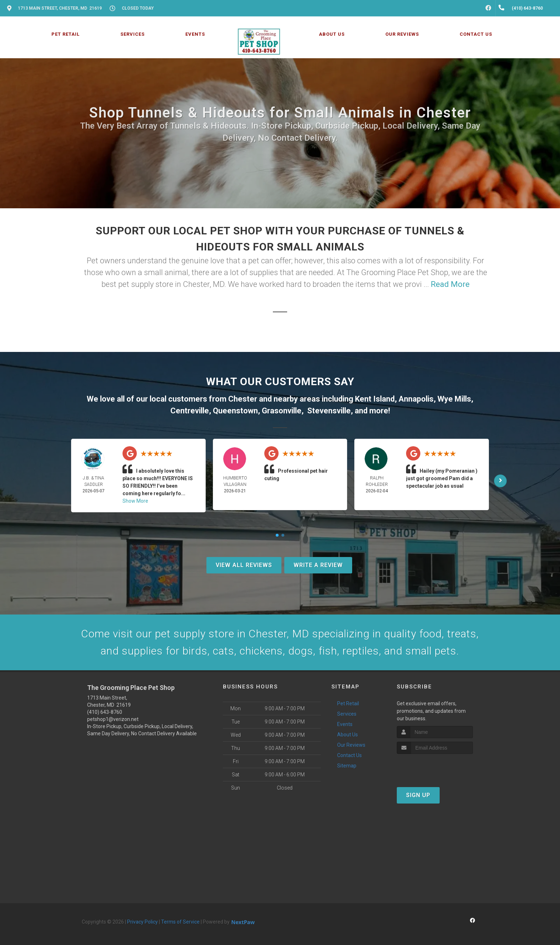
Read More (450, 284)
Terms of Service (180, 922)
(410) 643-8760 (105, 712)
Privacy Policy (142, 922)
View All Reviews (244, 565)
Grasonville (282, 411)
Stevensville (329, 411)
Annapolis (416, 399)
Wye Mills (454, 399)
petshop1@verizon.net (113, 719)
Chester (243, 399)
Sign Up (418, 795)
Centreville (190, 411)
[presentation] (435, 767)
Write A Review (318, 565)
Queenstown (235, 411)
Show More (135, 501)
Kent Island (375, 399)
